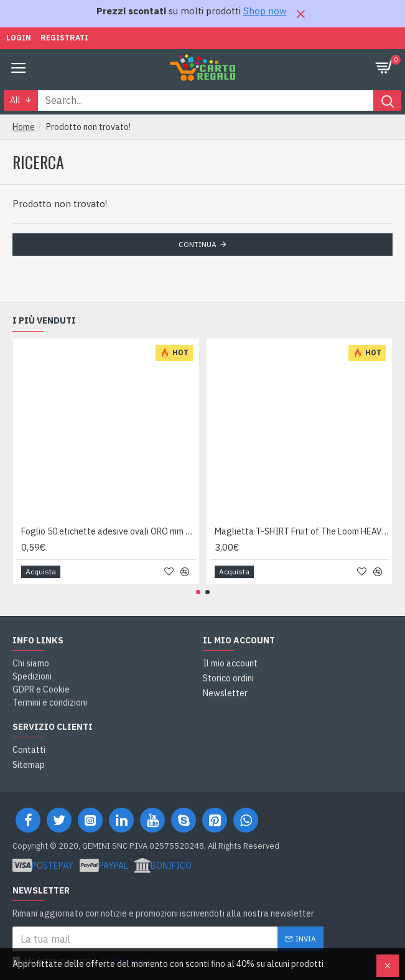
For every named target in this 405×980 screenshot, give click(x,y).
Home (24, 127)
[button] (198, 592)
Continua (198, 244)
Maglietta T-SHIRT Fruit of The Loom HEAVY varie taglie (302, 531)
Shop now (265, 11)
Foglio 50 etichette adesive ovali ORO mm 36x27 (109, 531)
